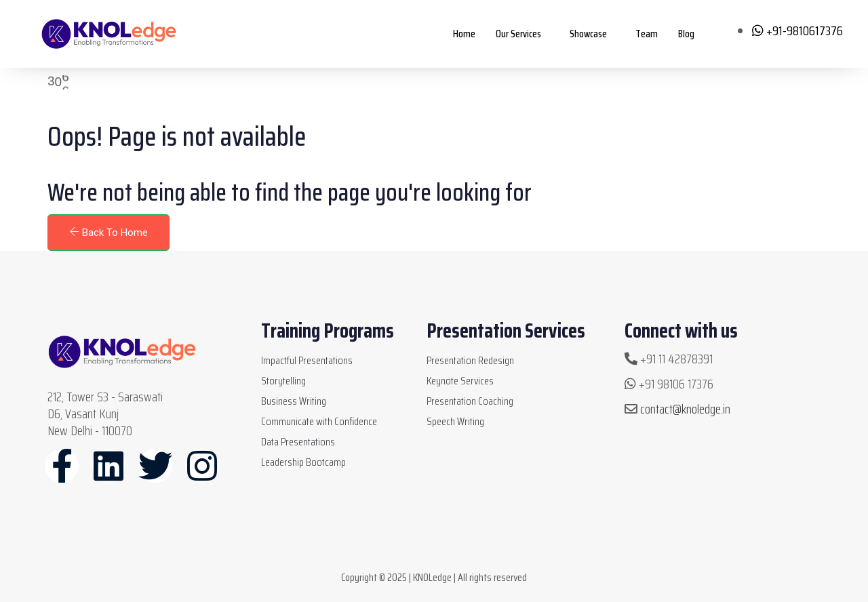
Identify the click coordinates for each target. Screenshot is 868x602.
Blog (686, 34)
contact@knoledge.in (685, 409)
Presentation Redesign (470, 360)
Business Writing (294, 401)
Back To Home (108, 233)
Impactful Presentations (307, 360)
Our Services (518, 34)
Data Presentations (298, 442)
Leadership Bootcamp (303, 462)
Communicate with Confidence (319, 421)
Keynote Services (460, 381)
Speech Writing (455, 421)
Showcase (588, 34)
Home (464, 34)
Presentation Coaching (470, 401)
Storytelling (283, 381)
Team (647, 34)
